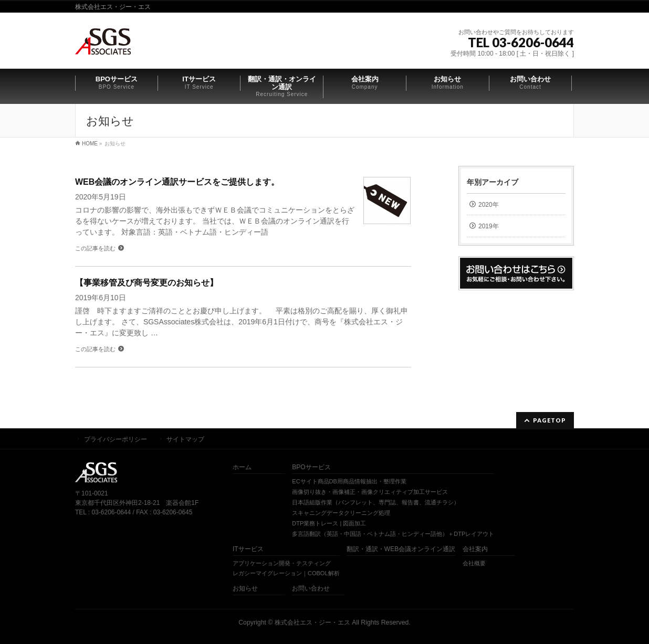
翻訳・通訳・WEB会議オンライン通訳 (401, 549)
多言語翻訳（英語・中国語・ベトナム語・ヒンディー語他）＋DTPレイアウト (393, 534)
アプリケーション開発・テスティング (282, 563)
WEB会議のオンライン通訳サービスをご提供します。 (177, 182)
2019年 (489, 226)
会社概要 (474, 563)
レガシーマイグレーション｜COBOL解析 (286, 573)
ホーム (242, 467)
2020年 (489, 205)
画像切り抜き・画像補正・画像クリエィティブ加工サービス (370, 492)
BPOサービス (311, 467)
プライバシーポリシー (116, 439)
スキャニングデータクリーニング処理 (341, 513)
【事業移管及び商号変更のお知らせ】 (146, 283)
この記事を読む (95, 248)
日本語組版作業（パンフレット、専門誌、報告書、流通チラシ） (376, 502)
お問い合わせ (311, 589)
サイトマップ (185, 439)
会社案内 (475, 549)
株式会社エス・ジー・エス (312, 622)
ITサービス (248, 549)
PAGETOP (549, 420)
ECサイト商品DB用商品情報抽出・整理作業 (349, 481)
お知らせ (245, 589)
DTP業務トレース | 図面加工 (329, 523)
